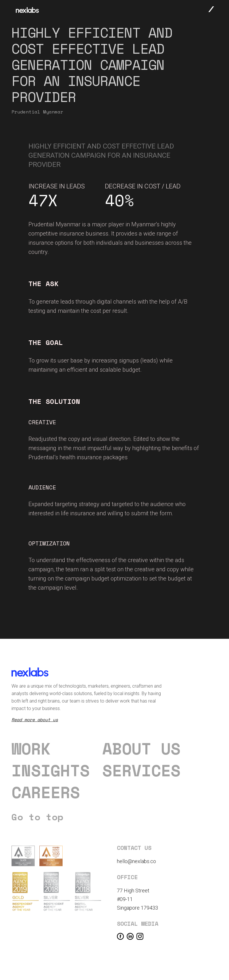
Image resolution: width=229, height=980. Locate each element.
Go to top (37, 817)
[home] (27, 10)
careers (46, 792)
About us (141, 748)
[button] (211, 9)
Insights (51, 770)
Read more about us (35, 719)
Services (141, 770)
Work (31, 748)
